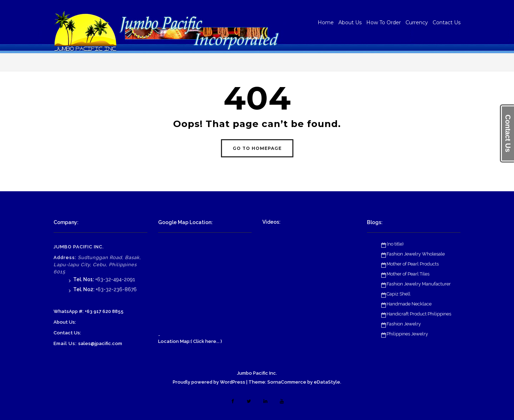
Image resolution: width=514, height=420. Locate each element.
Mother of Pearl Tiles (408, 274)
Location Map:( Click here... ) (190, 341)
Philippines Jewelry (407, 334)
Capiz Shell (399, 294)
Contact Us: (67, 333)
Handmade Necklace (409, 304)
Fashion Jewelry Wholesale (416, 254)
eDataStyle (327, 382)
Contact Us (447, 22)
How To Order (384, 22)
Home (326, 22)
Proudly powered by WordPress (209, 382)
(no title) (395, 244)
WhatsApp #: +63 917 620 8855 (89, 311)
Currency (417, 22)
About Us (350, 22)
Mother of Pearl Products (413, 264)
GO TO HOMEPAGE (257, 148)
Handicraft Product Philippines (419, 314)
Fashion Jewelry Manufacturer (419, 284)
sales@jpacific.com (100, 343)
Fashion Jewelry (404, 324)
